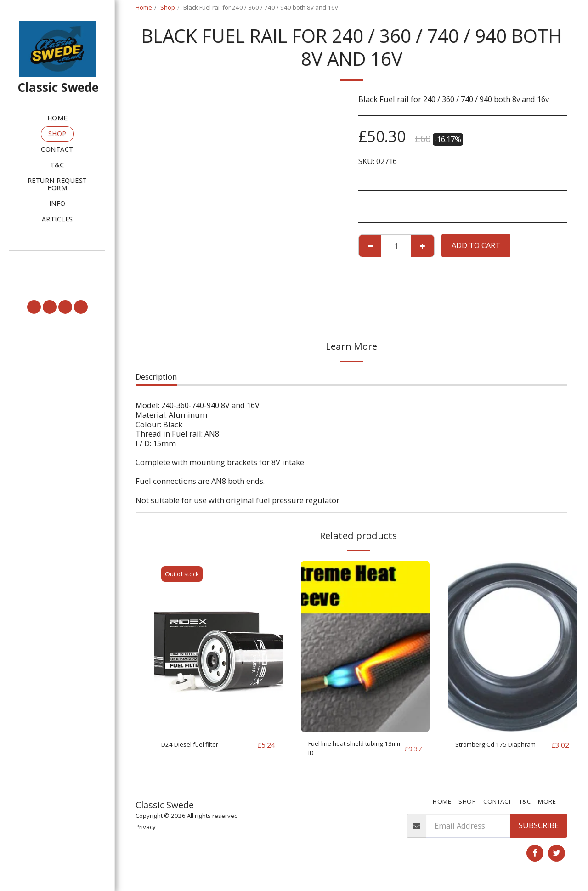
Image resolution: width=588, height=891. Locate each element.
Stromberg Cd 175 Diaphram (487, 750)
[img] (218, 646)
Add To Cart (476, 245)
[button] (57, 264)
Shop (168, 7)
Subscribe (539, 830)
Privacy (146, 831)
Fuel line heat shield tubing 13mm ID (344, 750)
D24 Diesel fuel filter (198, 745)
